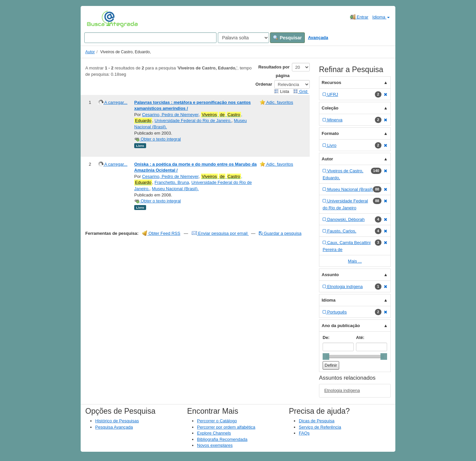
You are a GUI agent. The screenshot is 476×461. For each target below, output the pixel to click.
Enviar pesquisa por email (220, 233)
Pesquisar (287, 38)
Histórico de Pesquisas (117, 421)
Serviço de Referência (320, 427)
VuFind (97, 19)
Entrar (359, 17)
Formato (330, 133)
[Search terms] (150, 38)
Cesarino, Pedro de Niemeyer (170, 115)
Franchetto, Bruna (172, 182)
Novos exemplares (215, 445)
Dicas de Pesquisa (317, 421)
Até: (360, 337)
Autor (90, 52)
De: (326, 337)
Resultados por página (274, 71)
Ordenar (264, 84)
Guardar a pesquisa (280, 233)
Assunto (330, 275)
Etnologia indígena (342, 390)
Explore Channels (214, 433)
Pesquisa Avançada (114, 427)
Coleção (330, 108)
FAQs (304, 433)
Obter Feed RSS (161, 233)
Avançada (318, 38)
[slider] (326, 356)
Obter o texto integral (158, 139)
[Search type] (243, 38)
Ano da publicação (341, 326)
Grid (301, 91)
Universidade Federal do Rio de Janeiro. (193, 121)
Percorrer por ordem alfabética (226, 427)
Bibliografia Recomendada (222, 439)
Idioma (381, 17)
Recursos (331, 83)
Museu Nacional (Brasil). (175, 189)
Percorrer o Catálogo (217, 421)
